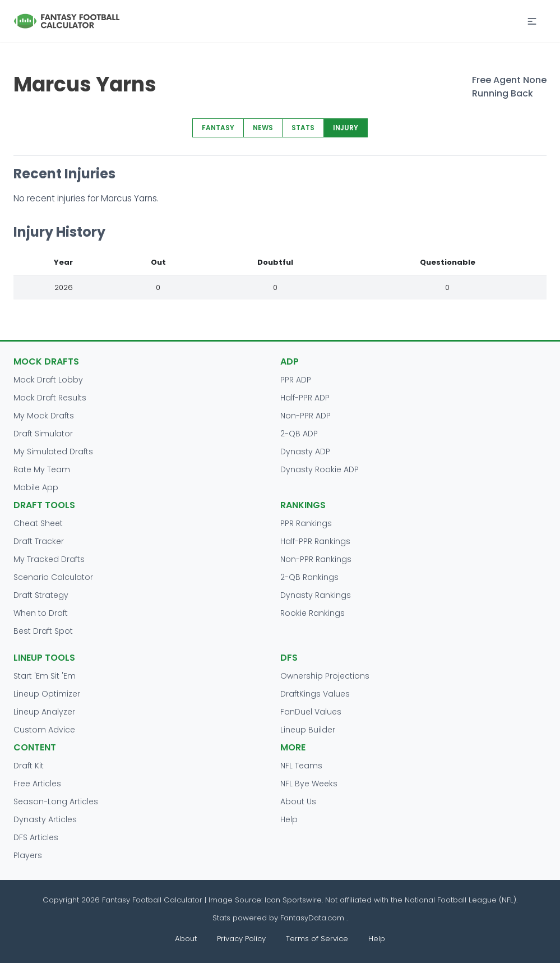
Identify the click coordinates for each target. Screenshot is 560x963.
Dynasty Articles (45, 819)
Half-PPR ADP (305, 398)
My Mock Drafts (44, 416)
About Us (298, 801)
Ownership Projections (325, 676)
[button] (532, 21)
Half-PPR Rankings (315, 541)
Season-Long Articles (56, 801)
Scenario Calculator (53, 577)
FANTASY (218, 128)
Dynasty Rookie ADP (320, 469)
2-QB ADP (299, 434)
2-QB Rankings (309, 577)
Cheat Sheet (38, 523)
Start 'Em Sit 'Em (45, 676)
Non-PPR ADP (306, 416)
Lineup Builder (308, 730)
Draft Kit (29, 766)
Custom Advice (44, 730)
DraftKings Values (315, 694)
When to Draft (41, 613)
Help (289, 819)
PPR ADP (296, 380)
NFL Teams (301, 766)
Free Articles (37, 784)
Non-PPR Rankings (316, 559)
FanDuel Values (311, 712)
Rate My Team (42, 469)
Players (28, 855)
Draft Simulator (43, 434)
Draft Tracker (39, 541)
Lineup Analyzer (44, 712)
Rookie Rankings (313, 613)
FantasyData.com (313, 918)
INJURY (346, 128)
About (186, 939)
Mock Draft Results (50, 398)
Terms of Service (317, 939)
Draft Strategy (41, 595)
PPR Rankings (306, 523)
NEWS (263, 128)
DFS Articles (36, 837)
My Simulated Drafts (53, 451)
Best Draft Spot (43, 631)
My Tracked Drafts (49, 559)
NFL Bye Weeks (309, 784)
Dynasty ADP (305, 451)
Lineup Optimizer (47, 694)
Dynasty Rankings (316, 595)
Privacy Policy (241, 939)
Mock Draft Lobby (48, 380)
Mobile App (36, 487)
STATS (303, 128)
